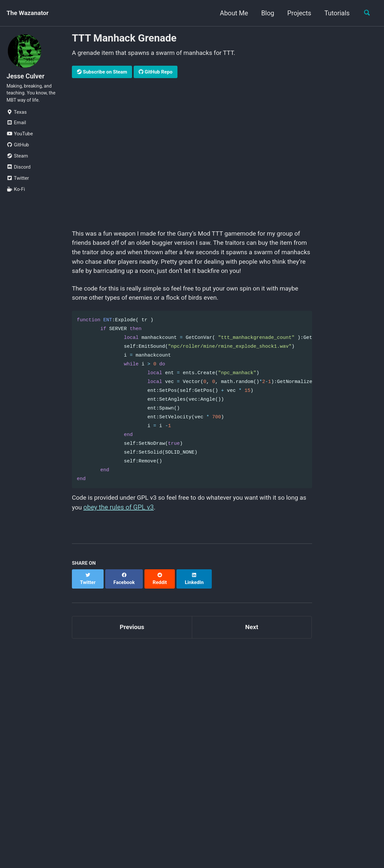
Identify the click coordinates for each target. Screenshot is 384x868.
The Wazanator (29, 13)
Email (16, 126)
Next (252, 627)
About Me (232, 13)
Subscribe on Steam (102, 73)
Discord (19, 171)
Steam (17, 159)
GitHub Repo (156, 73)
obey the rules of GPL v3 (128, 513)
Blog (265, 13)
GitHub (18, 148)
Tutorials (335, 13)
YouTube (20, 137)
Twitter (18, 182)
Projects (297, 13)
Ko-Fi (16, 193)
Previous (132, 627)
